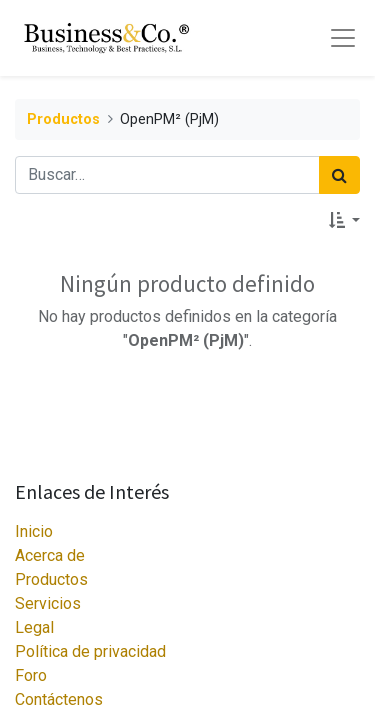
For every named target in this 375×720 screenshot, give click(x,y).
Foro (31, 675)
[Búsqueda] (339, 175)
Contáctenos (59, 699)
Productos (63, 119)
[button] (344, 220)
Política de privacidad (90, 651)
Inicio (34, 531)
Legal (34, 627)
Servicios (48, 603)
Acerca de (50, 555)
